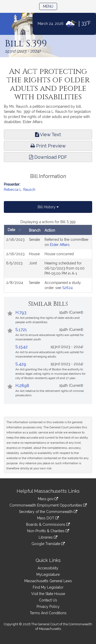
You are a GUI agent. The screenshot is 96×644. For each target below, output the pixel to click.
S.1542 (22, 347)
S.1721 (21, 330)
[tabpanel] (48, 256)
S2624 (67, 288)
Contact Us (48, 600)
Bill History (48, 207)
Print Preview (48, 146)
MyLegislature (48, 574)
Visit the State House (48, 594)
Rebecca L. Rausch (20, 190)
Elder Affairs (60, 245)
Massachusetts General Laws (48, 581)
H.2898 (22, 386)
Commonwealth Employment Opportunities (48, 505)
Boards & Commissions (48, 524)
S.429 (21, 364)
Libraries (48, 537)
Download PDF (48, 157)
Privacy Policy (48, 607)
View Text (48, 135)
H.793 (21, 313)
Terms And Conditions (48, 613)
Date (15, 230)
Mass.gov (48, 499)
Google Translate (48, 544)
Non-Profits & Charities (48, 531)
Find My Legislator (48, 587)
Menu (50, 6)
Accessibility (48, 568)
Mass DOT (48, 518)
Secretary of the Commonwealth (48, 512)
